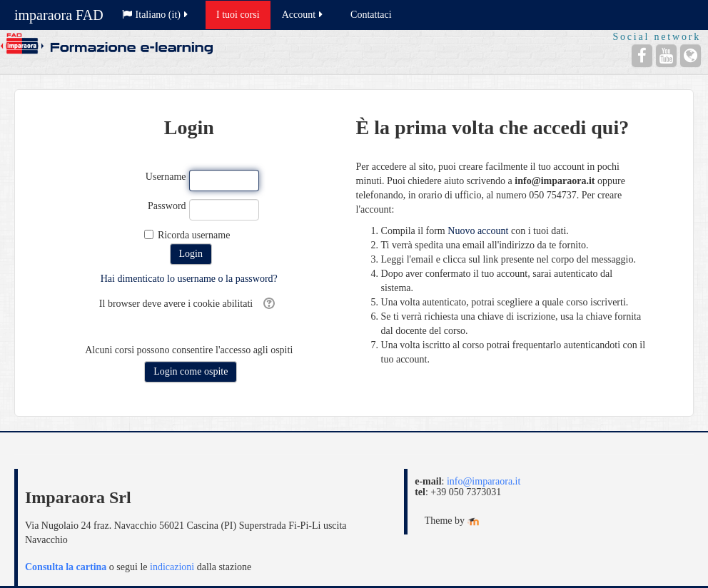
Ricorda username (194, 235)
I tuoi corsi (238, 15)
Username (166, 177)
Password (167, 206)
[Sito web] (691, 56)
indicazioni (172, 567)
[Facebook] (642, 56)
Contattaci (371, 15)
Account (303, 15)
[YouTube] (666, 56)
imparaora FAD (59, 15)
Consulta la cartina (66, 567)
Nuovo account (478, 231)
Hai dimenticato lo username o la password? (189, 279)
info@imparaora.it (484, 481)
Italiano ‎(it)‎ (156, 15)
